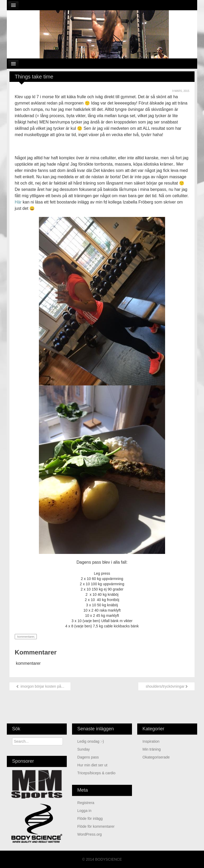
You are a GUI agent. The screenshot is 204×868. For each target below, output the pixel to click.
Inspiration (151, 741)
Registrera (86, 803)
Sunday (84, 749)
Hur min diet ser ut (92, 765)
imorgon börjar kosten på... (40, 686)
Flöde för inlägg (90, 819)
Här (18, 202)
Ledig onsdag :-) (91, 741)
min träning (152, 749)
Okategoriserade (156, 757)
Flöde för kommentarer (96, 826)
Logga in (84, 811)
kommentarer (25, 637)
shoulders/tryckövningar (166, 686)
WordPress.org (90, 834)
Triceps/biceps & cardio (96, 773)
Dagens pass (88, 757)
